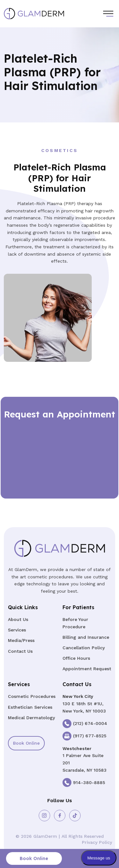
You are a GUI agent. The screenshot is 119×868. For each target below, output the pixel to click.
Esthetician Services (30, 707)
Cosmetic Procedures (32, 696)
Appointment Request (87, 669)
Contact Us (20, 651)
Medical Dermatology (31, 718)
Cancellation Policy (84, 648)
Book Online (26, 743)
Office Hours (76, 658)
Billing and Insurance (86, 637)
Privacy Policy (97, 842)
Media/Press (21, 640)
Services (17, 630)
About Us (18, 619)
